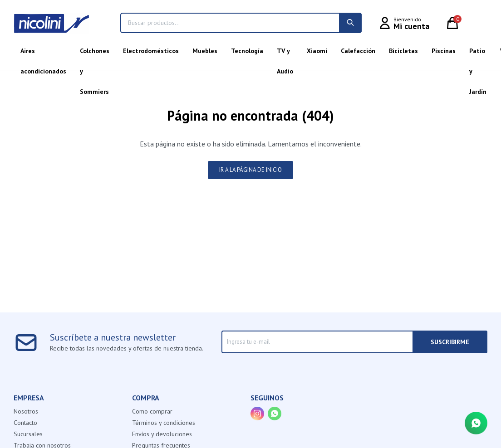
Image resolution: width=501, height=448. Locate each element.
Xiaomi (317, 51)
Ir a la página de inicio (250, 170)
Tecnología (247, 51)
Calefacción (358, 51)
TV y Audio (285, 54)
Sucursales (28, 434)
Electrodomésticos (151, 51)
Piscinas (444, 51)
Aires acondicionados (43, 54)
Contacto (25, 423)
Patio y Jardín (478, 54)
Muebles (205, 51)
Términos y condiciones (164, 423)
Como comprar (152, 411)
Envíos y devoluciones (162, 434)
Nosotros (26, 411)
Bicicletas (403, 51)
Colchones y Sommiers (95, 54)
